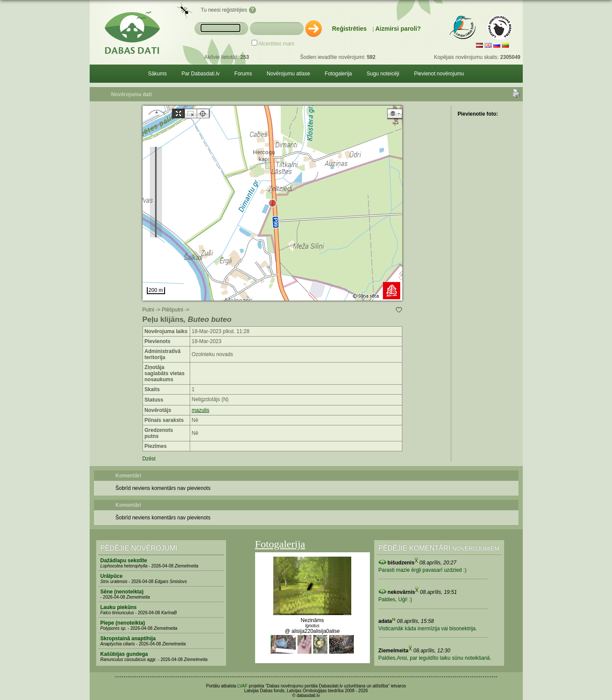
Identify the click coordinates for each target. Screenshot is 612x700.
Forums (243, 74)
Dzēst (149, 459)
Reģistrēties (350, 29)
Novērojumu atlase (288, 74)
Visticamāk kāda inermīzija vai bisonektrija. (428, 629)
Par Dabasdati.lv (201, 74)
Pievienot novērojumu (439, 74)
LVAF (243, 686)
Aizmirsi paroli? (398, 29)
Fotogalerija (338, 74)
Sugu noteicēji (383, 74)
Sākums (157, 74)
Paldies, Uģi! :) (395, 600)
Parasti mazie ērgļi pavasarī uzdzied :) (423, 570)
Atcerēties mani (277, 44)
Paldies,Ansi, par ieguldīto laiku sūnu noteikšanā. (435, 658)
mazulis (201, 410)
